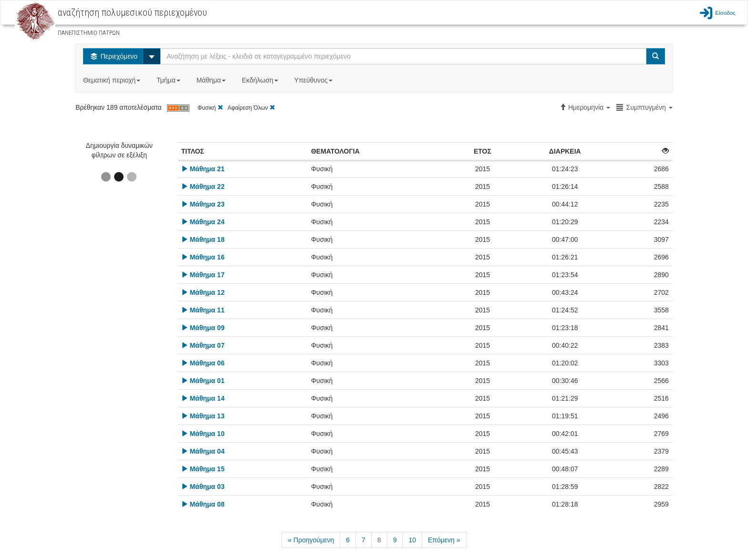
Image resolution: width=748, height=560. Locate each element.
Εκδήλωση (261, 80)
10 (412, 540)
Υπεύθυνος (314, 80)
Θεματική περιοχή (113, 80)
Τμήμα (169, 80)
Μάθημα (212, 80)
